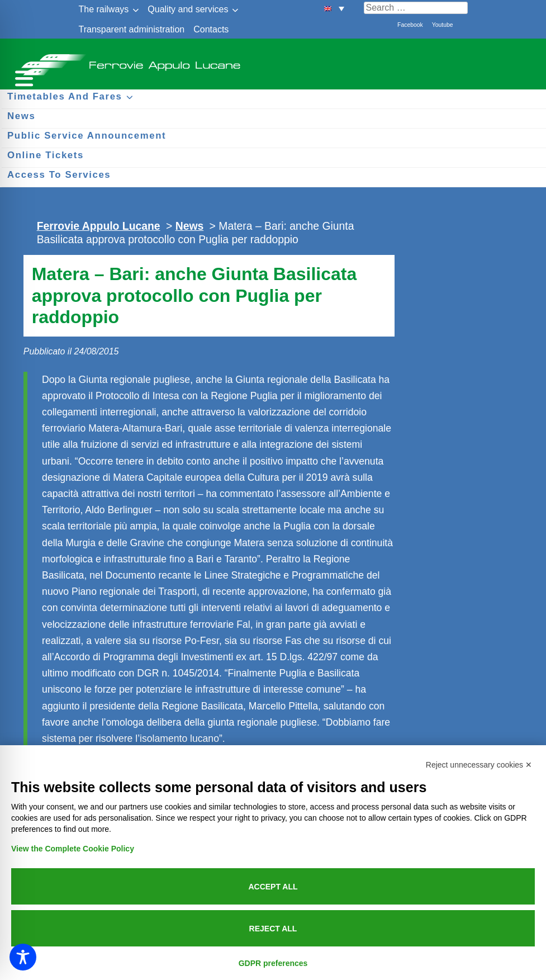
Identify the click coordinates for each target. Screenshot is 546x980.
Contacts (211, 29)
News (190, 226)
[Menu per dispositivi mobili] (22, 77)
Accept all (273, 887)
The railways (104, 9)
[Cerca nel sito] (416, 8)
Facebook (410, 25)
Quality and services (188, 9)
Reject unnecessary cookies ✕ (479, 765)
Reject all (273, 929)
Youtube (443, 25)
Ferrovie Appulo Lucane (273, 61)
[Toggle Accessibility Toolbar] (23, 957)
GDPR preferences (273, 963)
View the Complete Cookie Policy (73, 849)
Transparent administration (132, 29)
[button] (334, 8)
